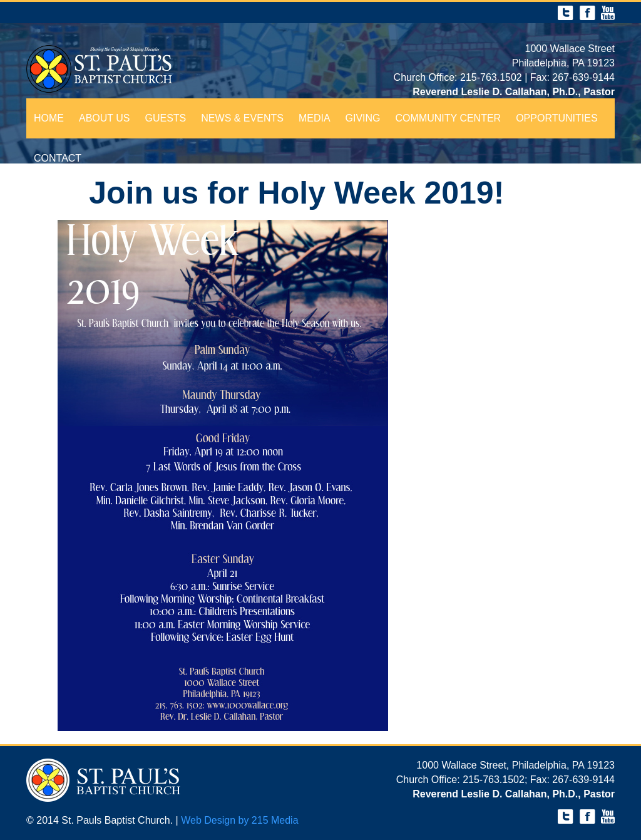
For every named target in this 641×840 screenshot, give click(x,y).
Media (315, 118)
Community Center (449, 118)
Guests (166, 118)
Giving (363, 118)
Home (49, 118)
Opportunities (556, 118)
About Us (105, 118)
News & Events (242, 118)
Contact (58, 158)
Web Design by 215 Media (239, 820)
